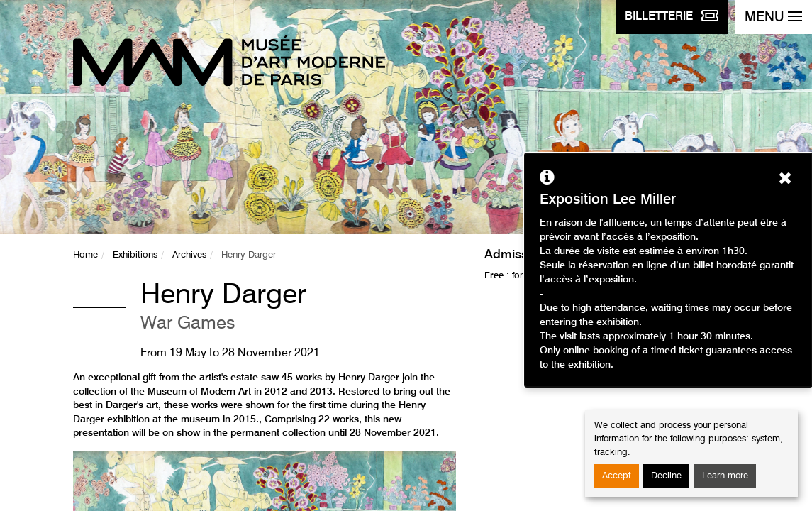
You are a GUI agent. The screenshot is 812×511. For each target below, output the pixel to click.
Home (85, 255)
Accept (617, 476)
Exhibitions (135, 255)
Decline (666, 476)
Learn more (725, 476)
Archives (189, 255)
